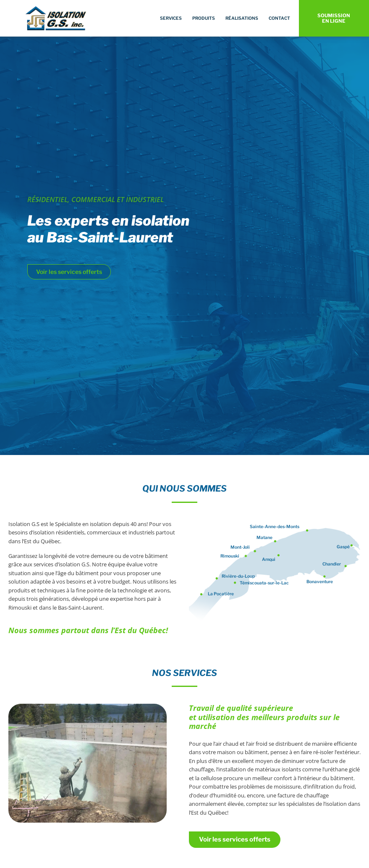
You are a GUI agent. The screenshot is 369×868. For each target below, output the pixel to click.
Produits (204, 18)
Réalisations (242, 18)
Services (171, 18)
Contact (279, 18)
